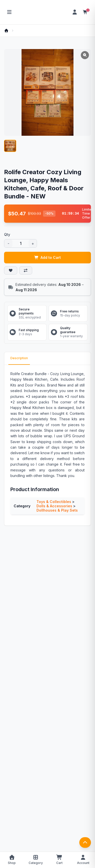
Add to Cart (48, 257)
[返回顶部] (85, 842)
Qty (7, 234)
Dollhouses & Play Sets (57, 510)
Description (19, 358)
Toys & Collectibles (54, 502)
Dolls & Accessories (54, 506)
